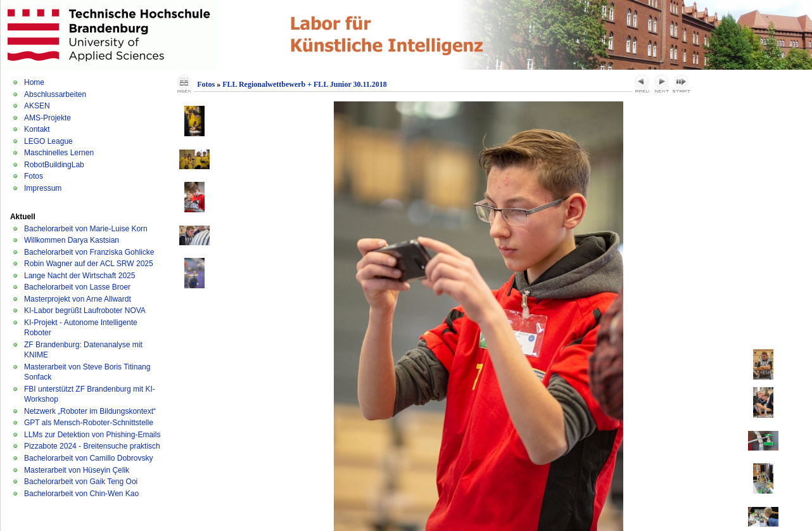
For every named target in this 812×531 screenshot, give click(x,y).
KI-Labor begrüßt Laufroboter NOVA (85, 310)
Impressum (43, 188)
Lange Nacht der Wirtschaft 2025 (79, 276)
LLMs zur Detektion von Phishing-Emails (92, 435)
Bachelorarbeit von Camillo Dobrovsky (88, 458)
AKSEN (37, 106)
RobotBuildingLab (54, 165)
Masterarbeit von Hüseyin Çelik (77, 470)
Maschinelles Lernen (59, 153)
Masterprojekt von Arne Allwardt (78, 299)
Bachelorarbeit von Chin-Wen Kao (81, 494)
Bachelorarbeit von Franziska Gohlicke (89, 252)
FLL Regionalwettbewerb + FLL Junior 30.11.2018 (305, 84)
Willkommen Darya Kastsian (72, 240)
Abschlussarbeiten (55, 94)
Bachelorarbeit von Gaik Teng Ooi (81, 482)
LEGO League (48, 141)
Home (34, 82)
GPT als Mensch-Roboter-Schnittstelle (89, 423)
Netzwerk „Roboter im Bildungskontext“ (90, 411)
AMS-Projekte (48, 118)
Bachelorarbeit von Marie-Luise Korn (86, 229)
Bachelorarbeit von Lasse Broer (77, 287)
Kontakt (37, 129)
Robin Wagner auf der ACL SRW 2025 (89, 264)
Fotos (34, 176)
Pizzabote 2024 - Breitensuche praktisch (92, 446)
